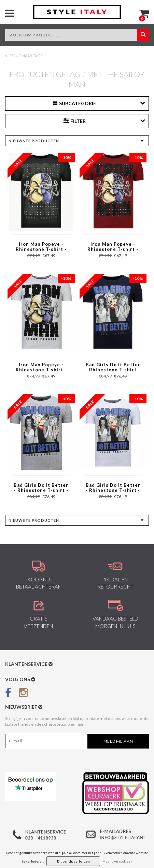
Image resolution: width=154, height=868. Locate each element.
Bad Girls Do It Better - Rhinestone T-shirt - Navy (113, 368)
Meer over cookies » (117, 861)
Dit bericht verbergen (73, 861)
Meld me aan (118, 741)
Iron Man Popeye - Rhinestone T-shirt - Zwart (41, 247)
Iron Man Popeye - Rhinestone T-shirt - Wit (41, 368)
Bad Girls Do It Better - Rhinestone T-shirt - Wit (113, 488)
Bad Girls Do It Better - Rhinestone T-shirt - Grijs (41, 488)
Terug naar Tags (24, 56)
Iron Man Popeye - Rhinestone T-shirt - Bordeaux (113, 247)
